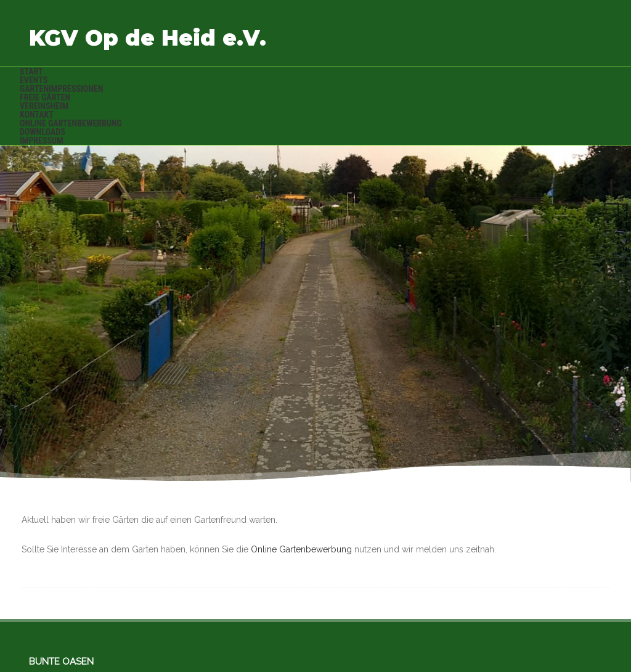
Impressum (42, 141)
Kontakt (37, 115)
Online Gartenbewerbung (71, 123)
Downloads (43, 132)
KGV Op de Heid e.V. (148, 38)
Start (31, 72)
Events (34, 80)
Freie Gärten (45, 97)
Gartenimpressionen (61, 89)
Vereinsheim (44, 106)
